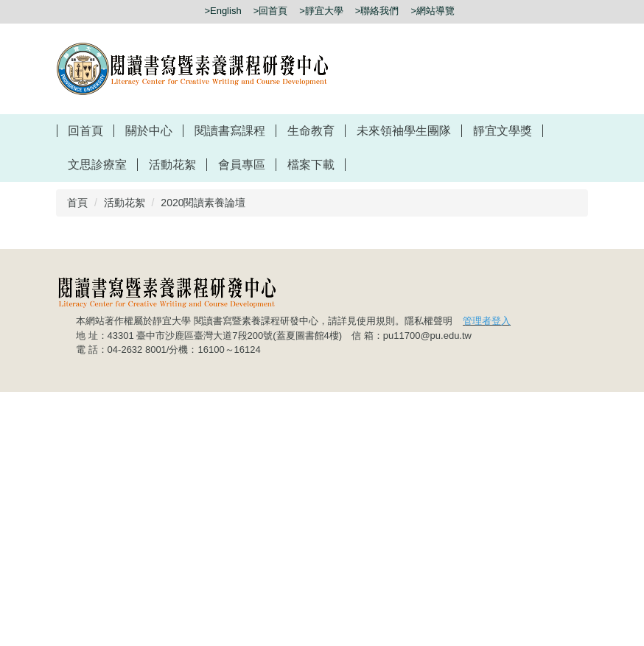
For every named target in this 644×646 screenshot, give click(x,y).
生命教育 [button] (311, 131)
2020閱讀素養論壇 (203, 203)
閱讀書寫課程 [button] (230, 131)
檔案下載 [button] (311, 165)
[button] (566, 338)
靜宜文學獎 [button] (503, 131)
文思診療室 (97, 165)
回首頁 (85, 131)
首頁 (77, 203)
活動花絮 (125, 203)
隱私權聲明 (428, 575)
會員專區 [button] (242, 165)
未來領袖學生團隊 (404, 131)
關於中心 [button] (149, 131)
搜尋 (579, 11)
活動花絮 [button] (172, 165)
